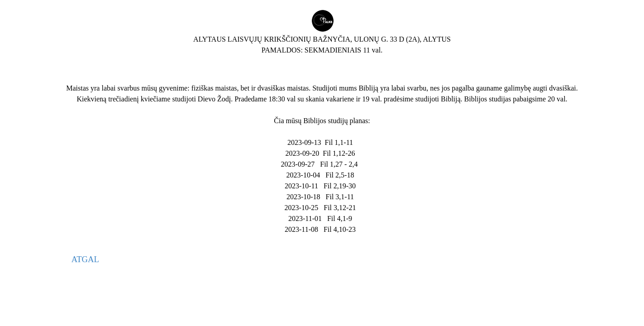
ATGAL (85, 259)
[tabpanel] (322, 32)
